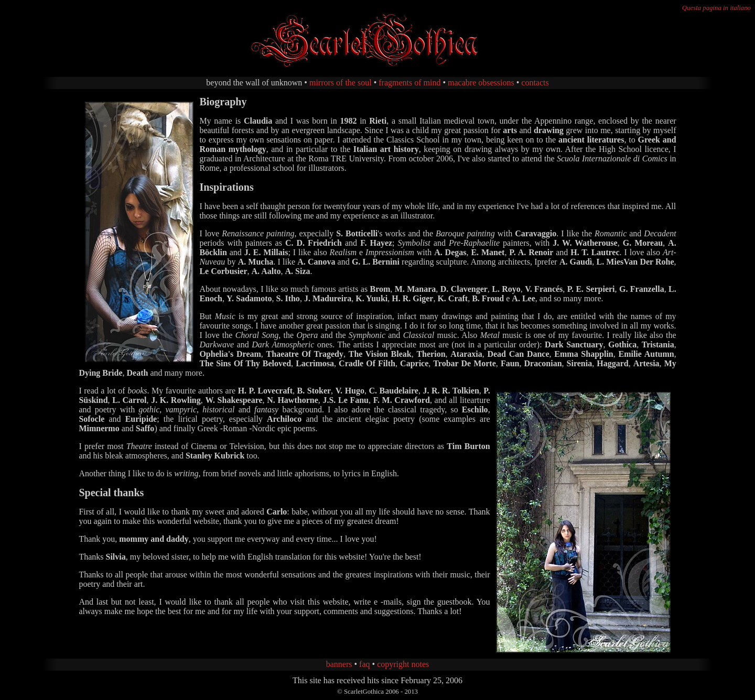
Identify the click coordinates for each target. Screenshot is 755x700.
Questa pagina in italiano (716, 8)
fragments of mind (409, 83)
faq (364, 664)
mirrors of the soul (341, 83)
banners (339, 664)
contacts (535, 83)
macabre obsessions (481, 83)
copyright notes (403, 664)
